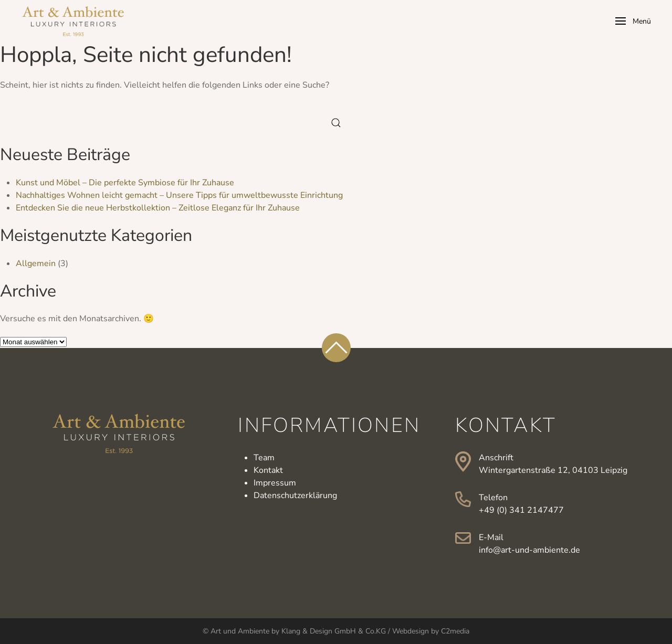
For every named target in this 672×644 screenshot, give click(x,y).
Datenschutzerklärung (295, 495)
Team (264, 458)
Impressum (275, 483)
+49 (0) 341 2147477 (521, 510)
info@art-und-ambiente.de (529, 550)
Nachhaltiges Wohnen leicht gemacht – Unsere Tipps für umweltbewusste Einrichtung (179, 195)
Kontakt (268, 470)
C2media (455, 631)
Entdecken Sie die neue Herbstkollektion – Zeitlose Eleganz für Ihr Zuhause (158, 208)
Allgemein (36, 263)
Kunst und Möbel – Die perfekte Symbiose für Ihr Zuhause (125, 183)
